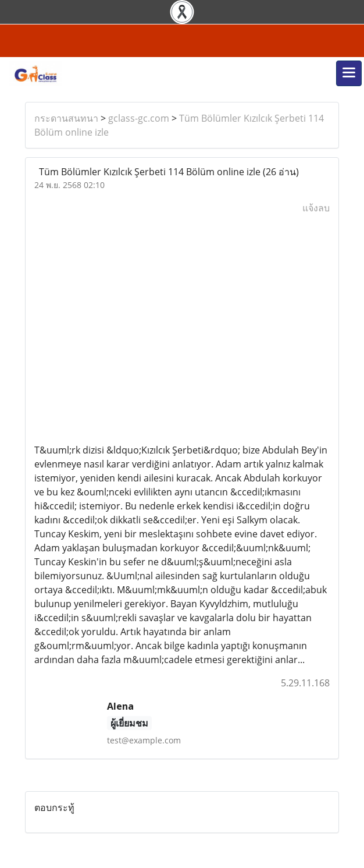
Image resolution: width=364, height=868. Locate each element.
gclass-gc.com (139, 118)
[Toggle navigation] (349, 73)
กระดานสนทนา (66, 118)
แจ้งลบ (316, 208)
